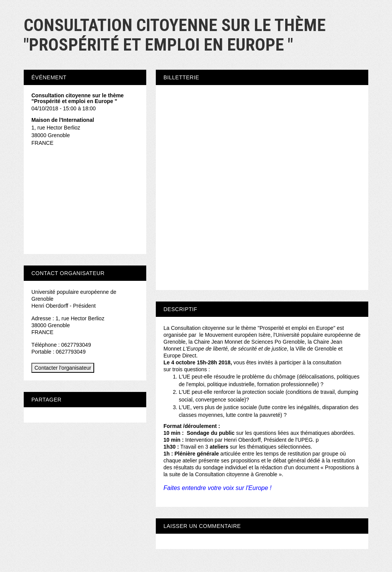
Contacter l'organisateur (63, 368)
